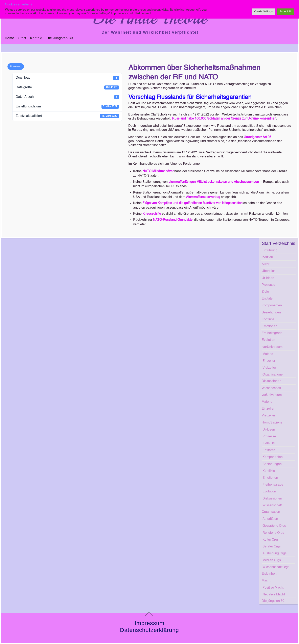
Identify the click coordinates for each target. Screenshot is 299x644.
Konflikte (268, 319)
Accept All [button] (286, 12)
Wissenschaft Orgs (276, 567)
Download (16, 67)
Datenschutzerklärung (149, 630)
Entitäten (268, 299)
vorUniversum (272, 347)
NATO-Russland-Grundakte (173, 220)
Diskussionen (271, 381)
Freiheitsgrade (272, 333)
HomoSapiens (272, 423)
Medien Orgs (272, 560)
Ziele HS (269, 443)
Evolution (268, 340)
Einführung (270, 251)
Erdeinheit (269, 574)
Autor (266, 264)
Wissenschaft (271, 388)
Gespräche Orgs (274, 526)
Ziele (265, 292)
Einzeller (269, 361)
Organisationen (273, 375)
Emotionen (269, 326)
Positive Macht (273, 588)
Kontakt (36, 38)
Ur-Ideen (268, 278)
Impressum (149, 623)
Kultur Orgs (271, 540)
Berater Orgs (272, 547)
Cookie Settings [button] (263, 12)
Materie (268, 354)
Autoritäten (270, 519)
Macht (266, 581)
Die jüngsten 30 (60, 38)
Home (10, 38)
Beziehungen (271, 313)
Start (22, 38)
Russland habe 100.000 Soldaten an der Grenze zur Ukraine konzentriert (224, 119)
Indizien (267, 257)
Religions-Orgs (273, 533)
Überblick (269, 271)
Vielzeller (269, 368)
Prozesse (268, 285)
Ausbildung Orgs (274, 553)
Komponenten (272, 306)
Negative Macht (274, 595)
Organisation (271, 512)
